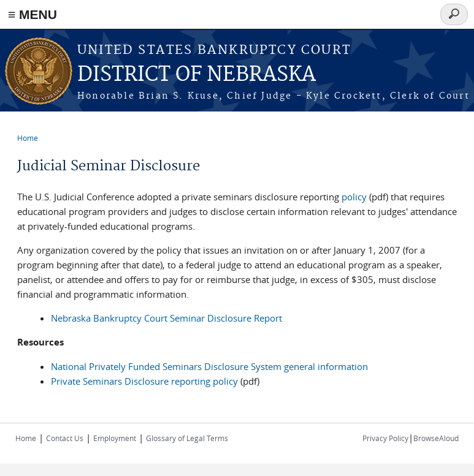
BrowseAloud (436, 438)
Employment (115, 438)
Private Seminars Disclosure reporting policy (144, 381)
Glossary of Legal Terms (187, 438)
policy (354, 197)
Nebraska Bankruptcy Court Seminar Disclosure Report (166, 318)
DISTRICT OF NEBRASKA (197, 75)
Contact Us (65, 438)
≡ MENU (32, 14)
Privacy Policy (385, 438)
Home (28, 138)
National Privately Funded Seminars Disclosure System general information (209, 366)
